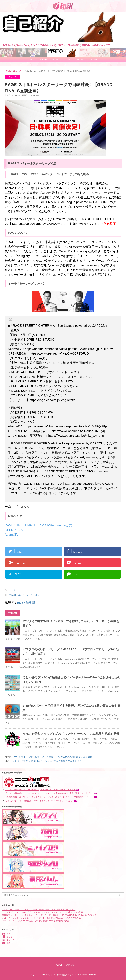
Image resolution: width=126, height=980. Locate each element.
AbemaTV (12, 535)
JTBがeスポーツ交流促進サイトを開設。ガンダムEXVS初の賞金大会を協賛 (53, 757)
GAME (69, 60)
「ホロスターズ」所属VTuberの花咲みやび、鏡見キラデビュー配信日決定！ (37, 921)
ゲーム (10, 934)
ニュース (11, 590)
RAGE (10, 595)
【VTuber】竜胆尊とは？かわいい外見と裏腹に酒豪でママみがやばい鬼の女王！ (39, 910)
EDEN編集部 (26, 603)
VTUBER (56, 60)
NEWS (80, 60)
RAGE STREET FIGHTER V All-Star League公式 (38, 525)
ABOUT (44, 60)
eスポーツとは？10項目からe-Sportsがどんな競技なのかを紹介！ (47, 761)
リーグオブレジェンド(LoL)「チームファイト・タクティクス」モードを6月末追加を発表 (43, 912)
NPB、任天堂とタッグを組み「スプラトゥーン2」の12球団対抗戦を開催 (71, 734)
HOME (32, 60)
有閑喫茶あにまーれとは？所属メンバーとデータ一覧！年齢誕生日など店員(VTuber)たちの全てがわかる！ (51, 915)
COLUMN (93, 60)
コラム (10, 937)
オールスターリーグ (23, 595)
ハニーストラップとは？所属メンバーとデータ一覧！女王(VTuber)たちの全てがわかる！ (43, 918)
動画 (9, 943)
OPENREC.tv (14, 530)
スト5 (36, 595)
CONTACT (71, 965)
